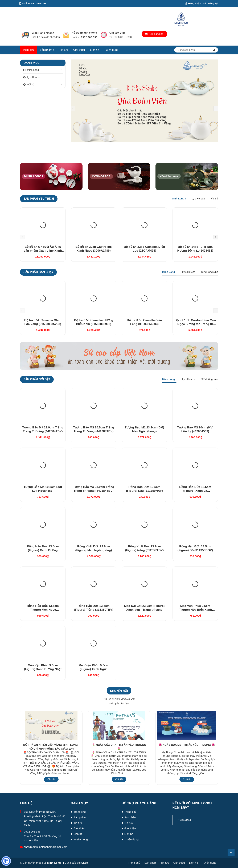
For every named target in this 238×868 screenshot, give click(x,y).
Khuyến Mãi (119, 691)
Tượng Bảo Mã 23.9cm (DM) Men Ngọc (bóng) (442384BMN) (144, 431)
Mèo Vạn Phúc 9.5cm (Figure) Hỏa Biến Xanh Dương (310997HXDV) (195, 610)
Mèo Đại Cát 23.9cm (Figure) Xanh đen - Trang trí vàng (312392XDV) (144, 610)
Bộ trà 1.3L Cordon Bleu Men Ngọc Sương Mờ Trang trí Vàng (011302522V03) (195, 324)
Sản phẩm (47, 50)
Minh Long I (34, 70)
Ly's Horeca (34, 77)
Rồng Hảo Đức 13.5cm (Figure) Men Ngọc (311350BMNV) (43, 610)
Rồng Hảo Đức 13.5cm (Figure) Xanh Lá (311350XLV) (195, 491)
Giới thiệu (79, 50)
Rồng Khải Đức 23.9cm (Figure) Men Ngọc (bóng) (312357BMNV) (94, 550)
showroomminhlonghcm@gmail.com (46, 847)
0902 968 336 (39, 3)
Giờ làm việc (117, 33)
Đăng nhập (193, 3)
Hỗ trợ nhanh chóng (84, 33)
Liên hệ (95, 50)
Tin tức (64, 50)
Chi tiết (51, 779)
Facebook (184, 820)
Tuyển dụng (111, 50)
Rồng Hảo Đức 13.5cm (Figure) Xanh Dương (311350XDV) (43, 550)
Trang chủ (29, 50)
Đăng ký (213, 3)
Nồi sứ (31, 85)
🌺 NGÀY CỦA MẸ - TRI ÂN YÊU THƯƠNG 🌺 (187, 745)
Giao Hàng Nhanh (43, 33)
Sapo (85, 863)
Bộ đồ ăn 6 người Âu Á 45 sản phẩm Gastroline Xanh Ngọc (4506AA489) (43, 251)
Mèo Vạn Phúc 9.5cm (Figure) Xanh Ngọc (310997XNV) (94, 669)
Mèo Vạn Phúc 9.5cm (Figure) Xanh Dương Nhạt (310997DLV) (43, 669)
